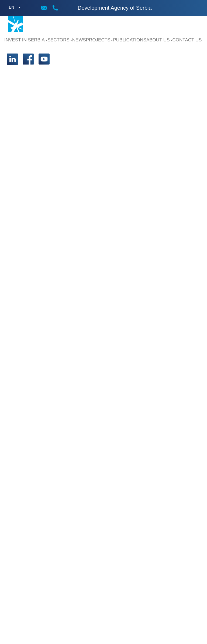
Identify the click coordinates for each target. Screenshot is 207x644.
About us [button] (159, 40)
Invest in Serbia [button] (26, 40)
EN (11, 7)
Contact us (187, 40)
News (79, 40)
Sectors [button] (60, 40)
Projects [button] (100, 40)
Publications (130, 40)
